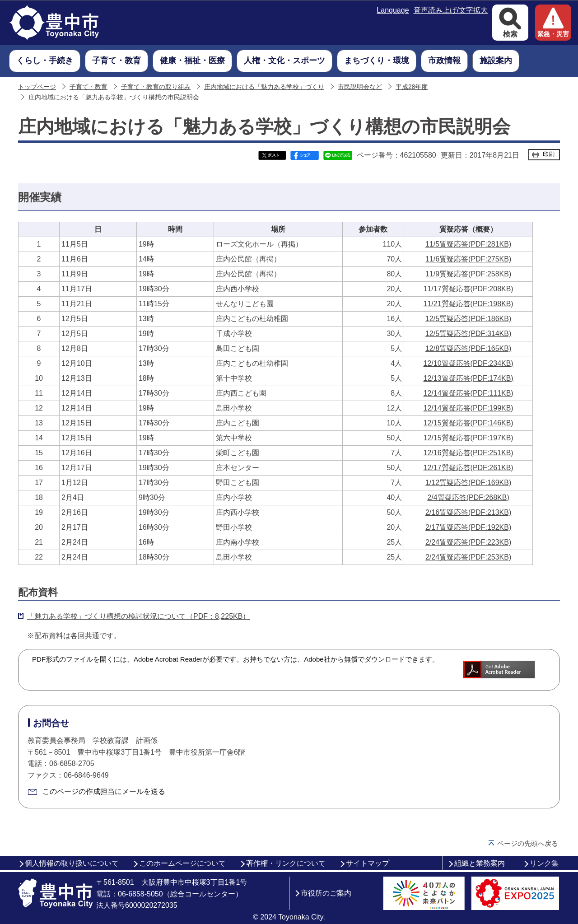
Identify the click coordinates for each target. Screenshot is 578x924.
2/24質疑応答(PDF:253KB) (468, 557)
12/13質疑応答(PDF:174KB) (468, 378)
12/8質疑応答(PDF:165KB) (468, 348)
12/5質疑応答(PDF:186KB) (468, 319)
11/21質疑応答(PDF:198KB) (468, 304)
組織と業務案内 (480, 863)
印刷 (549, 154)
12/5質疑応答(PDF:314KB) (468, 334)
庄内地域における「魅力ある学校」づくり (264, 87)
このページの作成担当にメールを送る (104, 791)
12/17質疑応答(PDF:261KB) (468, 468)
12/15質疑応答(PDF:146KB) (468, 423)
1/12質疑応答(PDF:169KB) (468, 483)
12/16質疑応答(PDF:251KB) (468, 453)
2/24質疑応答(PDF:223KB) (468, 542)
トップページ (37, 87)
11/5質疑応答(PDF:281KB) (468, 244)
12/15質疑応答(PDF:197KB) (468, 438)
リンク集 (544, 863)
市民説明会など (360, 87)
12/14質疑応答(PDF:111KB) (468, 393)
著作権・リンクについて (286, 863)
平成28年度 (412, 87)
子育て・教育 (89, 87)
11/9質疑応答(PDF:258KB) (468, 274)
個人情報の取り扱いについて (72, 863)
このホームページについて (182, 863)
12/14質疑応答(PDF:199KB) (468, 408)
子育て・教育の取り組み (156, 87)
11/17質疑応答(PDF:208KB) (468, 289)
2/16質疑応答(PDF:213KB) (468, 512)
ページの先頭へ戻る (528, 843)
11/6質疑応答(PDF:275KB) (468, 259)
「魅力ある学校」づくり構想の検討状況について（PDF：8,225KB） (138, 616)
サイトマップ (368, 863)
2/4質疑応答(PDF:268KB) (468, 497)
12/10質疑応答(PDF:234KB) (468, 363)
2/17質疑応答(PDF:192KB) (468, 527)
